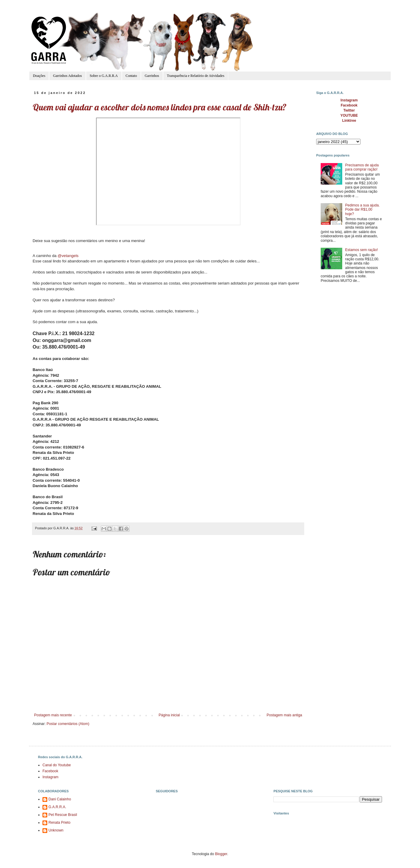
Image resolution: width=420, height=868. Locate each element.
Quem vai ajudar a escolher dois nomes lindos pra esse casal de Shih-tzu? (160, 107)
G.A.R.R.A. (57, 807)
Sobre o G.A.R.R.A (104, 76)
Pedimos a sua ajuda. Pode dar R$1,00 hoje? (362, 210)
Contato (131, 76)
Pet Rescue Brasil (63, 815)
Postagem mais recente (53, 715)
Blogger (221, 854)
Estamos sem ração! (362, 250)
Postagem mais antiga (284, 715)
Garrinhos (152, 76)
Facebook (50, 771)
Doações (39, 76)
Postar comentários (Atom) (68, 724)
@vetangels (68, 256)
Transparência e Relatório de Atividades (196, 76)
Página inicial (169, 715)
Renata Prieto (59, 823)
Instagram (50, 777)
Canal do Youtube (57, 765)
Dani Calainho (60, 799)
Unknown (56, 830)
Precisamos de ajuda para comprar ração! (362, 167)
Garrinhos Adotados (67, 76)
